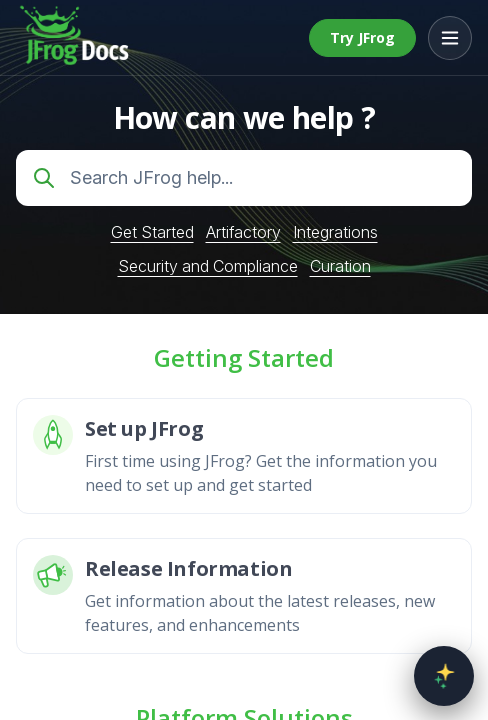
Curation (340, 266)
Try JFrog (362, 37)
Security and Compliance (208, 266)
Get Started (152, 232)
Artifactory (243, 232)
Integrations (335, 232)
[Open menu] (450, 38)
